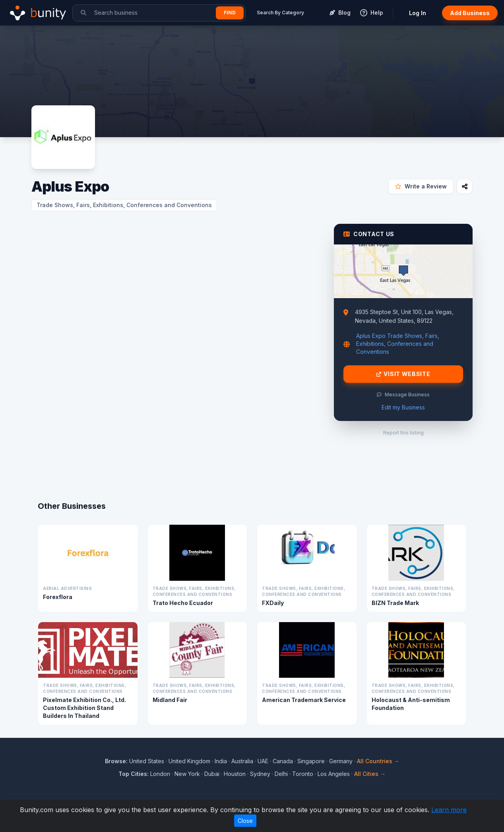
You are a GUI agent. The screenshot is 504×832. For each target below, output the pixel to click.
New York (187, 774)
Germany (341, 761)
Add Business (470, 13)
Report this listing (403, 433)
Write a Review (421, 186)
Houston (235, 774)
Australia (242, 761)
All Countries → (378, 761)
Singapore (311, 761)
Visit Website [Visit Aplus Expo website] (403, 374)
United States (147, 761)
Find (230, 13)
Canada (283, 761)
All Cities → (370, 774)
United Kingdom (189, 761)
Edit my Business (403, 407)
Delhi (281, 774)
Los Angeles (334, 774)
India (221, 761)
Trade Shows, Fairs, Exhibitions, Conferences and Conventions (124, 205)
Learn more (449, 810)
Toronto (303, 774)
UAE (263, 761)
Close (245, 821)
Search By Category (280, 13)
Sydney (260, 774)
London (160, 774)
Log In (418, 13)
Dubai (212, 774)
